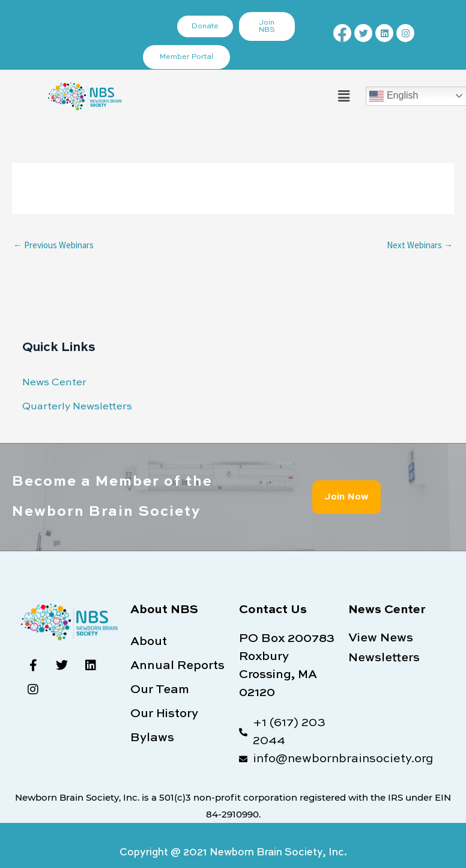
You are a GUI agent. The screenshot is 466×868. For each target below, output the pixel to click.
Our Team (160, 690)
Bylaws (152, 738)
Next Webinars (420, 245)
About (149, 642)
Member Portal (186, 57)
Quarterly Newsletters (77, 407)
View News (381, 638)
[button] (343, 96)
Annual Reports (177, 666)
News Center (54, 383)
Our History (164, 714)
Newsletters (384, 658)
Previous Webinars (53, 245)
